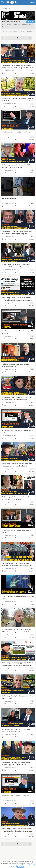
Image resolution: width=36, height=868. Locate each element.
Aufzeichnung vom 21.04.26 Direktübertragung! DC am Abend (18, 432)
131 (30, 38)
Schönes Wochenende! (9, 199)
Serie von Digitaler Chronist (9, 71)
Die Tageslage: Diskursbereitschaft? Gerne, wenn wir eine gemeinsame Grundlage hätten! (17, 465)
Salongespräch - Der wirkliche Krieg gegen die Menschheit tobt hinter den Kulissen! (16, 266)
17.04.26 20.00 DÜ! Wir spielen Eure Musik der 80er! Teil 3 (18, 598)
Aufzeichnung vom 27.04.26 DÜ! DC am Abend (16, 132)
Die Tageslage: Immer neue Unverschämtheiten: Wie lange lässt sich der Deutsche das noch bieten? (17, 299)
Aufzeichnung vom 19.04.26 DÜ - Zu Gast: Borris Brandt (16, 531)
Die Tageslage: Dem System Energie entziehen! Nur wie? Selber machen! (18, 697)
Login (33, 2)
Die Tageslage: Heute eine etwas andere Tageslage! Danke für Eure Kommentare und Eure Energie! (18, 100)
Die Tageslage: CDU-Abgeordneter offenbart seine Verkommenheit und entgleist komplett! (17, 233)
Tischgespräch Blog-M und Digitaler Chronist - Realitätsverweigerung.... (16, 365)
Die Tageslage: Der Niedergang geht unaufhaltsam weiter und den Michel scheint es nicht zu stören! (17, 664)
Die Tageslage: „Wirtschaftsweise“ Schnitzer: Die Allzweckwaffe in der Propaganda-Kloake (17, 399)
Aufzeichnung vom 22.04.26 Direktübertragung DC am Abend (17, 332)
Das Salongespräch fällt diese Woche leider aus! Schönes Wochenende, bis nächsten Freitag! (17, 631)
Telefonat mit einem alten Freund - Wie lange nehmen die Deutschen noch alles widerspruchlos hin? (17, 566)
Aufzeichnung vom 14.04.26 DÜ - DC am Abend (16, 796)
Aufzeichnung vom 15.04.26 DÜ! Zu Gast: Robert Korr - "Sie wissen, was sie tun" (17, 731)
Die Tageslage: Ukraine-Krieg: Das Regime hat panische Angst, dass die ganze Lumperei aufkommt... (16, 765)
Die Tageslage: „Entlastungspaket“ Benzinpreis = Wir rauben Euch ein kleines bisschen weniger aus (17, 830)
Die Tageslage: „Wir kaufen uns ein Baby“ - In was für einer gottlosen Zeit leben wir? (17, 498)
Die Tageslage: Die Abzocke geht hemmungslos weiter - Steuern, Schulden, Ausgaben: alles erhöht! (18, 67)
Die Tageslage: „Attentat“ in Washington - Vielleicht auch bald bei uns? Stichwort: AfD (18, 166)
